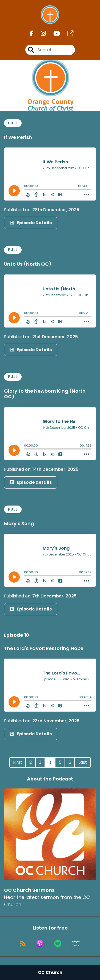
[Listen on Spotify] (58, 944)
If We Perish (18, 137)
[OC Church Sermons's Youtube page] (53, 34)
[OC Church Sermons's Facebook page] (31, 34)
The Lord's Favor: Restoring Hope (44, 648)
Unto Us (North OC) (28, 264)
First (18, 762)
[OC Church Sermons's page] (67, 34)
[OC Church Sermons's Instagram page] (40, 34)
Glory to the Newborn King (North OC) (45, 394)
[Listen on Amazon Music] (76, 944)
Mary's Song (19, 523)
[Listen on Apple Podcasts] (40, 944)
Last (83, 762)
